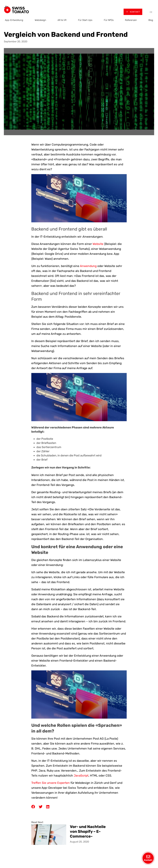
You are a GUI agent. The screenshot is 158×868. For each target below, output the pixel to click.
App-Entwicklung (14, 20)
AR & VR (62, 20)
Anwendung (88, 266)
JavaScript (81, 776)
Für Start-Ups (85, 20)
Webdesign (40, 20)
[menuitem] (151, 12)
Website (98, 244)
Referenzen (131, 20)
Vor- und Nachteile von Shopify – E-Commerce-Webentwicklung (88, 831)
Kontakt (133, 12)
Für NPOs (109, 20)
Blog (151, 20)
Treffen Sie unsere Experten (51, 783)
